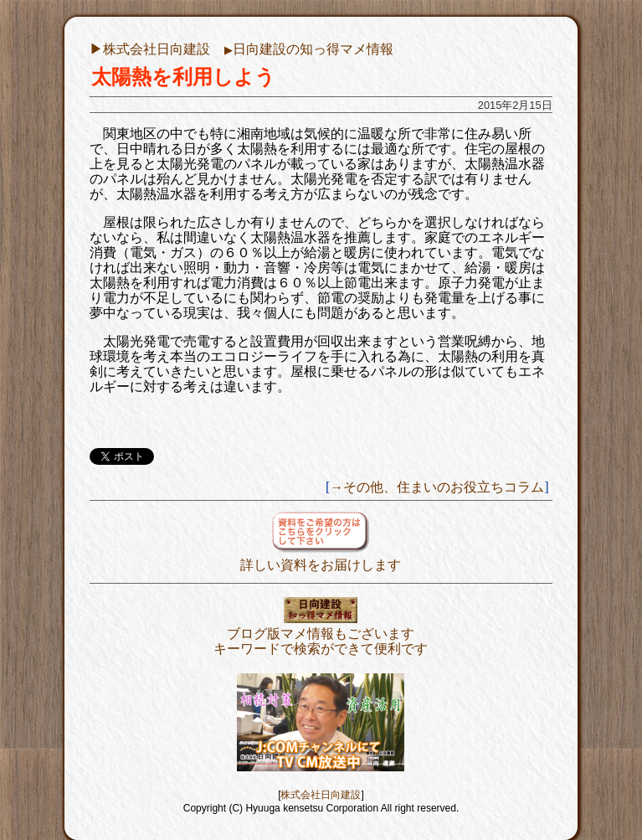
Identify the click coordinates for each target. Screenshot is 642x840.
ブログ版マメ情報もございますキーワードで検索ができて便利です (321, 634)
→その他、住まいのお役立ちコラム (437, 487)
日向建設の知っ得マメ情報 (309, 49)
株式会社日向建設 (321, 795)
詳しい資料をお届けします (321, 557)
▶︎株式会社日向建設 (150, 49)
